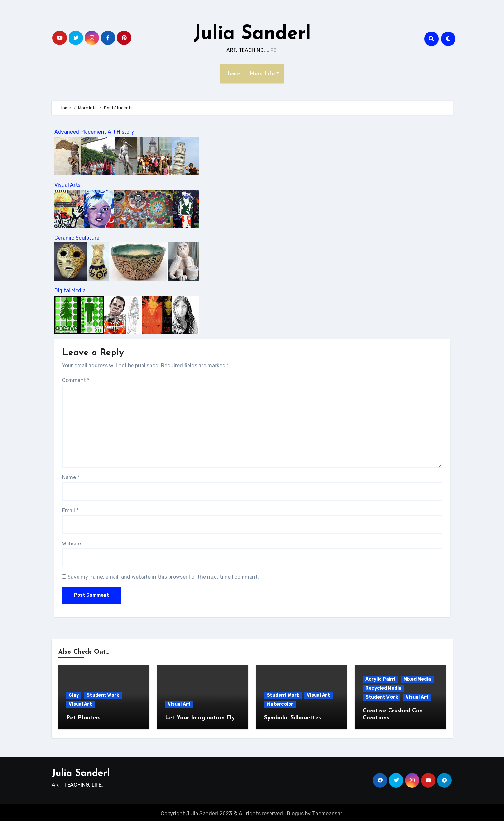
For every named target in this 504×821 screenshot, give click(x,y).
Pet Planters (83, 718)
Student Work (103, 695)
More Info (264, 74)
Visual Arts (67, 185)
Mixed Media (417, 679)
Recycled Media (383, 688)
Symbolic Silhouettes (293, 718)
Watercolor (280, 704)
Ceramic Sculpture (77, 238)
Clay (74, 695)
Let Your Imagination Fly (200, 718)
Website (72, 544)
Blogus (295, 812)
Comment (76, 380)
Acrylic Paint (380, 679)
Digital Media (70, 291)
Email (70, 510)
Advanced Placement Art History (94, 132)
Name (71, 477)
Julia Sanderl (252, 34)
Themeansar (327, 812)
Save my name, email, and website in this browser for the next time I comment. (163, 577)
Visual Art (80, 704)
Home (233, 74)
